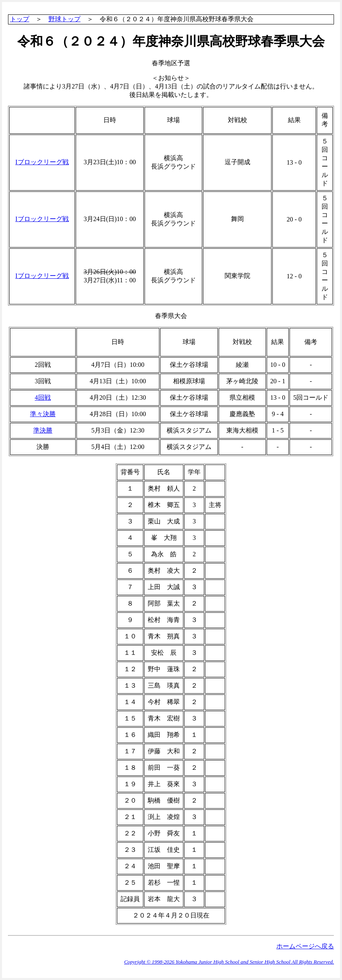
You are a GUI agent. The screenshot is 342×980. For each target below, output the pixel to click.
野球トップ (64, 19)
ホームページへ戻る (305, 946)
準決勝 (43, 430)
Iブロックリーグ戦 (42, 162)
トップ (20, 19)
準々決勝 (43, 414)
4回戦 (43, 397)
